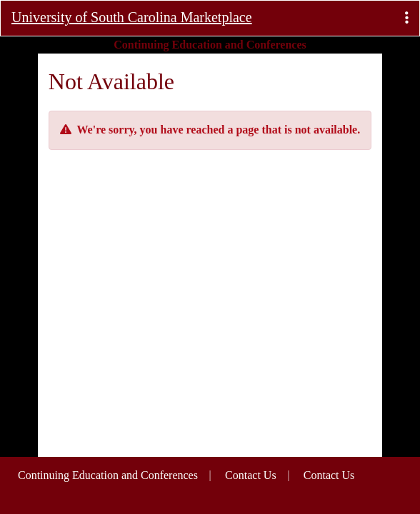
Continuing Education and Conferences (108, 475)
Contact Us (329, 475)
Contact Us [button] (251, 475)
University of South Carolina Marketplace (132, 17)
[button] (407, 18)
